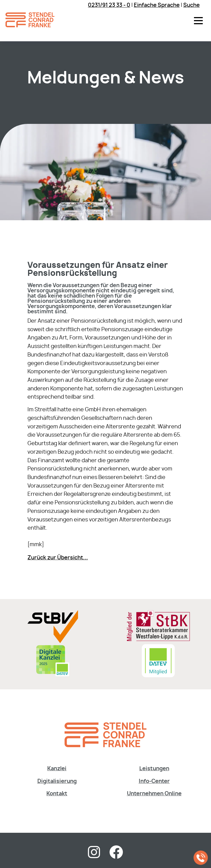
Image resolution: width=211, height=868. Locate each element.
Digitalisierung (57, 781)
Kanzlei (57, 769)
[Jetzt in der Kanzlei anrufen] (201, 858)
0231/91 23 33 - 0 (109, 5)
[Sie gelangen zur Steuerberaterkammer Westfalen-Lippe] (158, 640)
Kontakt (57, 794)
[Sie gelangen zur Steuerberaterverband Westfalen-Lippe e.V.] (53, 642)
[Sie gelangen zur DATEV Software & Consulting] (158, 676)
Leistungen (154, 769)
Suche (191, 5)
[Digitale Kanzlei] (53, 676)
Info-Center (154, 781)
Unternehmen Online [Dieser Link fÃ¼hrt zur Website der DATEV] (154, 794)
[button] (198, 21)
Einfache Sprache (157, 5)
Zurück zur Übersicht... (58, 558)
